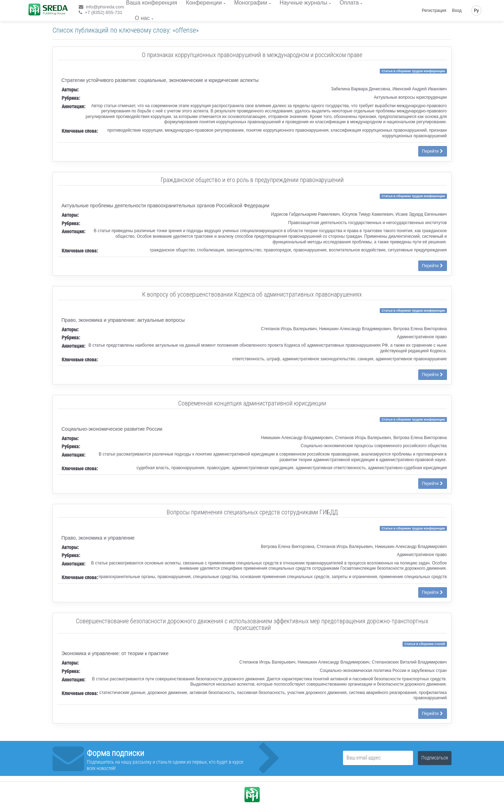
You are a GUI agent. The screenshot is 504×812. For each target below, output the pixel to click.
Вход (457, 11)
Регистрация (434, 11)
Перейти (433, 151)
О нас (142, 18)
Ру (476, 11)
